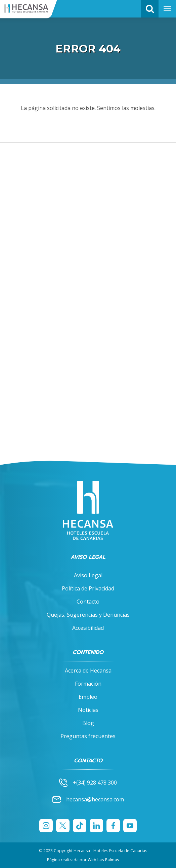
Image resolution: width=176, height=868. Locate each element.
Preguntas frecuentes (88, 736)
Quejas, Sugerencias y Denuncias (88, 615)
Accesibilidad (88, 628)
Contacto (88, 602)
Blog (88, 723)
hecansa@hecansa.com (88, 800)
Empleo (88, 697)
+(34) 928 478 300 (88, 782)
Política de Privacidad (88, 588)
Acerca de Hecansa (88, 671)
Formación (88, 684)
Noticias (88, 710)
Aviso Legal (88, 575)
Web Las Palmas (103, 860)
